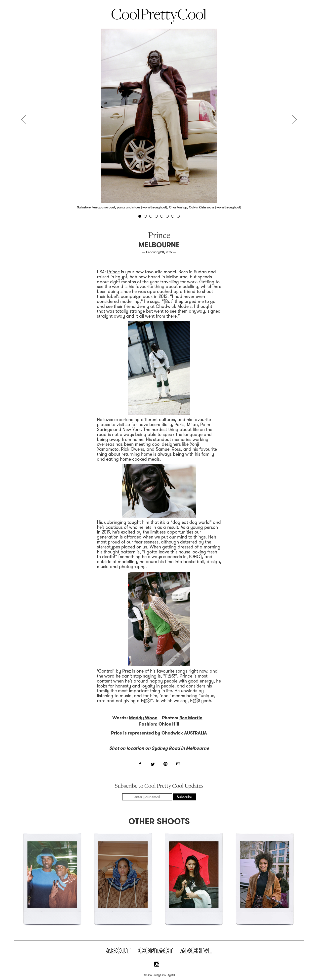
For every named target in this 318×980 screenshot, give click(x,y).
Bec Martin (191, 718)
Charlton (175, 207)
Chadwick (172, 733)
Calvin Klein (197, 207)
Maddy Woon (143, 718)
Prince (113, 272)
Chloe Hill (169, 724)
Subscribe (184, 797)
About (118, 951)
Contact (155, 951)
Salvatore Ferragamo (92, 207)
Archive (196, 951)
